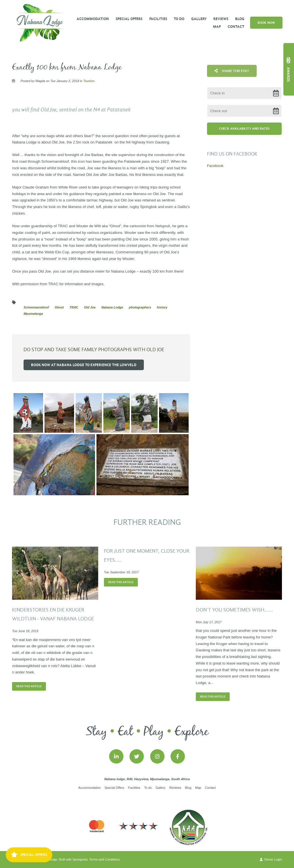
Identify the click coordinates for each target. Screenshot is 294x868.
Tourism (89, 81)
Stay (96, 732)
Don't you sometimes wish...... (234, 610)
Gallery (199, 19)
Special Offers (129, 19)
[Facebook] (178, 756)
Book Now (266, 23)
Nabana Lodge (112, 307)
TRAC (74, 307)
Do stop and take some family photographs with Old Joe (94, 350)
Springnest (80, 859)
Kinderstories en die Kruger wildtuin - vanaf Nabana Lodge (53, 614)
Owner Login (271, 859)
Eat (125, 732)
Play (154, 732)
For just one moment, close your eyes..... (147, 556)
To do (179, 19)
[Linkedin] (116, 756)
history (162, 307)
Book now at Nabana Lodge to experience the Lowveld (84, 365)
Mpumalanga (33, 314)
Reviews (221, 19)
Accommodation (93, 19)
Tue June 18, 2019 (25, 631)
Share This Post (232, 71)
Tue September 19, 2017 (121, 572)
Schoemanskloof (36, 307)
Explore (191, 732)
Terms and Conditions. (105, 859)
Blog (240, 19)
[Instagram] (157, 756)
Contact (236, 27)
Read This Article (29, 686)
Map (217, 27)
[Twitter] (137, 756)
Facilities (158, 19)
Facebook (215, 166)
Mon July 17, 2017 (209, 622)
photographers (140, 307)
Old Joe (90, 307)
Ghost (59, 307)
